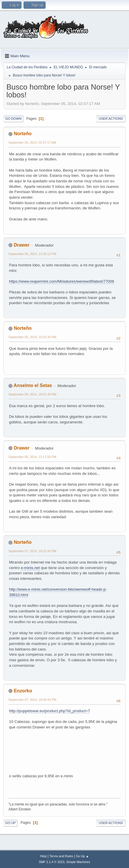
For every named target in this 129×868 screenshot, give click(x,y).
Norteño (23, 134)
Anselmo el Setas (33, 385)
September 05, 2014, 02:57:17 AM (32, 142)
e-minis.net (30, 568)
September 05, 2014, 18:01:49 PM (32, 394)
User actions (111, 119)
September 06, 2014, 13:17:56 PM (32, 457)
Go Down (13, 119)
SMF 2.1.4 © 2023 (52, 862)
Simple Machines (78, 862)
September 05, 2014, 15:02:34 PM (32, 337)
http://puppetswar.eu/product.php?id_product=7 (50, 711)
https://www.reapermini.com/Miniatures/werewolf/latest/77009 (62, 281)
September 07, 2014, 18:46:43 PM (32, 700)
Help (43, 856)
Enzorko (23, 691)
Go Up (10, 823)
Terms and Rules (61, 856)
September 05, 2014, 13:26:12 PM (32, 254)
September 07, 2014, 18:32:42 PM (32, 551)
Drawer (21, 245)
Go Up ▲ (82, 856)
